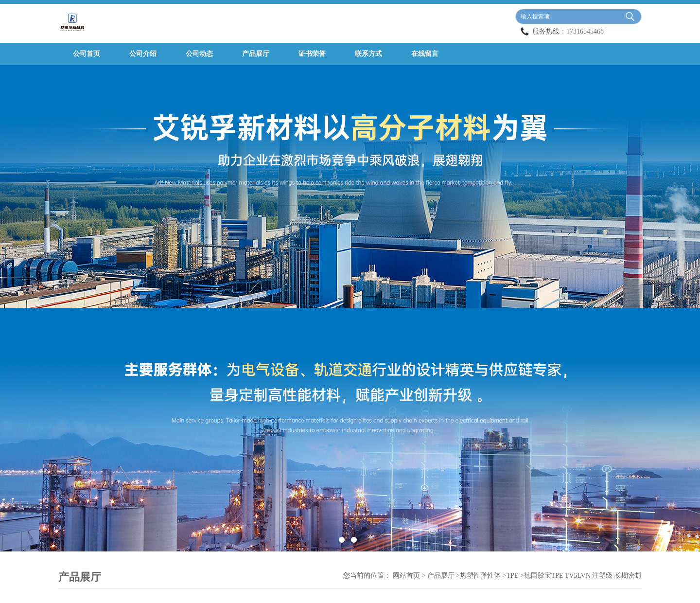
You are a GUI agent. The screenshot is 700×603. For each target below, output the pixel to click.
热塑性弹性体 (480, 576)
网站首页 (406, 576)
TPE (512, 576)
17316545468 (585, 31)
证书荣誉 (312, 54)
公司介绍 (143, 54)
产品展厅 (256, 54)
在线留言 (425, 54)
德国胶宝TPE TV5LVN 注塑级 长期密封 (583, 576)
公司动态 (199, 54)
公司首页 (87, 54)
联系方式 (368, 54)
